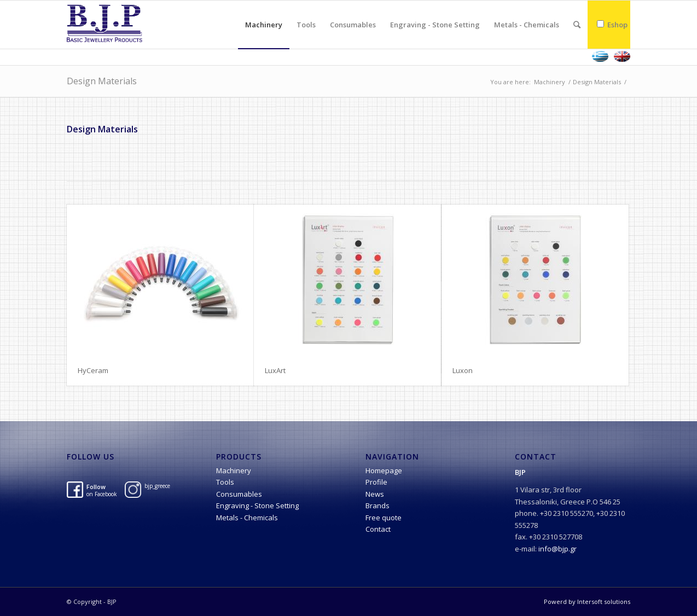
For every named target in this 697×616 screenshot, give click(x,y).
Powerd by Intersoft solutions (587, 602)
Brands (377, 505)
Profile (376, 482)
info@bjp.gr (557, 549)
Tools (225, 482)
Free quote (384, 518)
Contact (378, 529)
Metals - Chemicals (247, 518)
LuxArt (275, 370)
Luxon (463, 370)
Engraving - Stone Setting (257, 505)
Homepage (384, 470)
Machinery (550, 82)
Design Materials (102, 81)
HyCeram (93, 370)
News (375, 494)
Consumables (239, 494)
